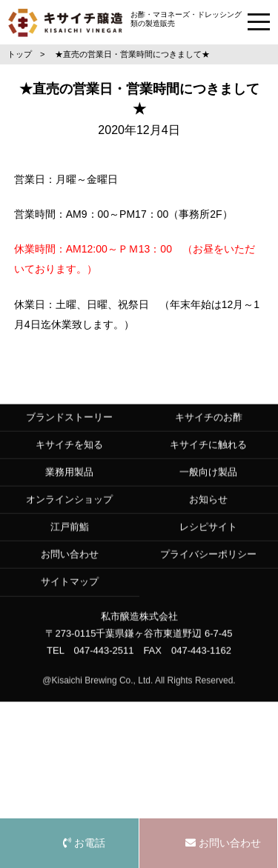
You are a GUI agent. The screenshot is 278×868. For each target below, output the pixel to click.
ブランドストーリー (69, 429)
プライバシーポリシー (208, 567)
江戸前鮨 (70, 539)
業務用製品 (69, 484)
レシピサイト (208, 539)
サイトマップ (70, 594)
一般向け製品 (208, 484)
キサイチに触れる (208, 457)
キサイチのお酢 (209, 429)
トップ (20, 54)
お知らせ (208, 511)
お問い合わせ (70, 567)
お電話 (84, 843)
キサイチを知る (69, 457)
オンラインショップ (69, 511)
